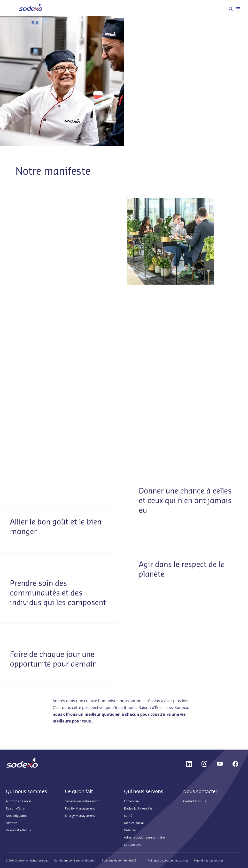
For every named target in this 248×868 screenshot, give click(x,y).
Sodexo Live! (133, 845)
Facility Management (80, 808)
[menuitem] (231, 9)
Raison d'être (15, 808)
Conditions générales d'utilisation (75, 860)
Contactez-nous (194, 801)
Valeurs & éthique (19, 830)
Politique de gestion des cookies (168, 860)
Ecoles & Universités (138, 808)
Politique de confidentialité (119, 860)
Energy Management (80, 816)
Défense (130, 830)
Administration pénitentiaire (144, 837)
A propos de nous (19, 801)
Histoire (12, 823)
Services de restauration (82, 801)
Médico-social (134, 823)
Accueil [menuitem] (24, 8)
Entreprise (131, 801)
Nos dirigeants (16, 816)
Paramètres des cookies (209, 860)
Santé (128, 816)
